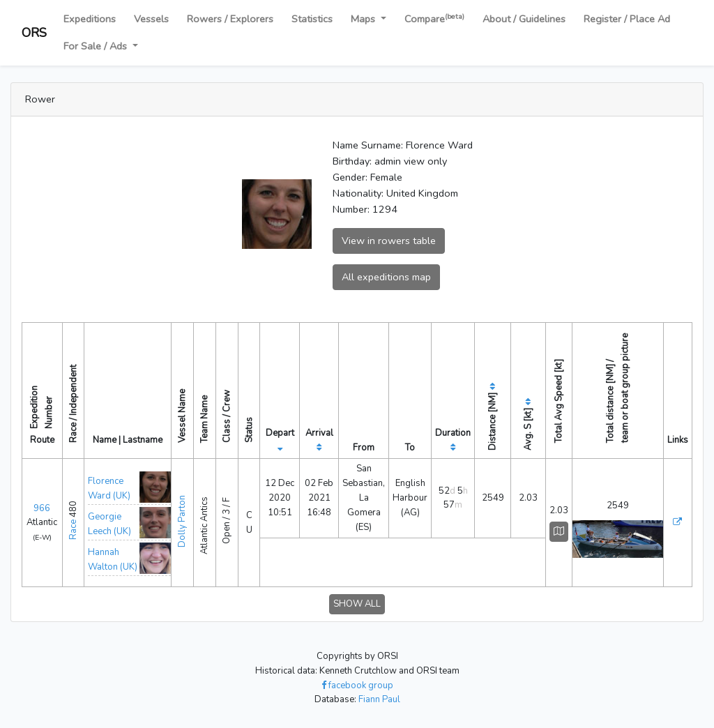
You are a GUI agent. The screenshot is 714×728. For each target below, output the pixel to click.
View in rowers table (389, 241)
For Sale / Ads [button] (97, 46)
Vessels (151, 19)
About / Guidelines (524, 19)
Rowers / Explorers (230, 19)
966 (42, 508)
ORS (34, 33)
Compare (434, 18)
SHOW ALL (357, 604)
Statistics (312, 19)
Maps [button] (364, 19)
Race (73, 530)
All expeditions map (386, 277)
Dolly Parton (182, 521)
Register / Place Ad (627, 19)
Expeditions (90, 19)
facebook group (357, 685)
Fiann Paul (379, 699)
